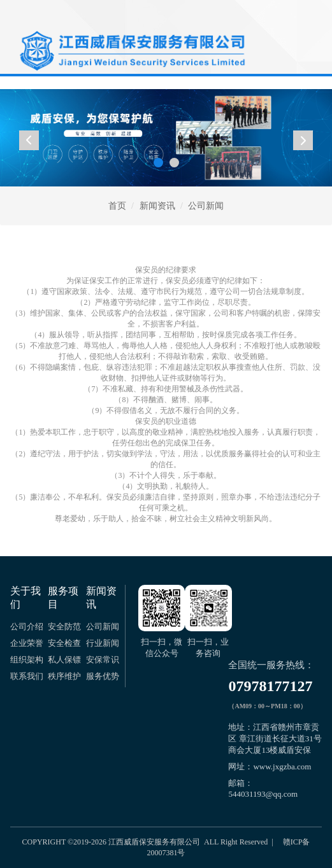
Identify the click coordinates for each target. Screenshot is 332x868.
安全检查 (64, 643)
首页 (117, 206)
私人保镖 (64, 660)
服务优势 (103, 676)
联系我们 (27, 676)
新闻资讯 (157, 206)
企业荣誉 (27, 643)
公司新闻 (206, 206)
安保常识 (103, 660)
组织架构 (27, 660)
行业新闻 (103, 643)
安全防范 (64, 626)
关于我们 (25, 598)
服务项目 (63, 598)
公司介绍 (27, 626)
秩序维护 (64, 676)
